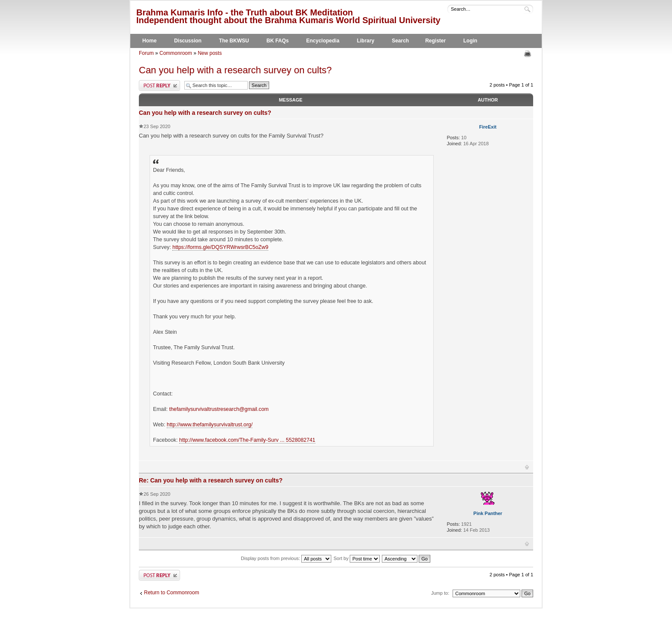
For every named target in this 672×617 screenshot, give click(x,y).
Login (470, 41)
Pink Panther (488, 513)
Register (435, 41)
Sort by (357, 558)
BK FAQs (278, 41)
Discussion (188, 41)
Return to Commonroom (172, 593)
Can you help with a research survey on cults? (235, 70)
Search (400, 41)
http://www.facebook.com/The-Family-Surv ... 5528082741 (247, 440)
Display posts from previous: (286, 558)
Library (366, 41)
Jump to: (440, 593)
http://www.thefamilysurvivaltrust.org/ (210, 425)
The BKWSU (234, 41)
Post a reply (159, 85)
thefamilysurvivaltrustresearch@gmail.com (219, 409)
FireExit (488, 127)
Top (527, 467)
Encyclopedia (323, 41)
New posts (210, 53)
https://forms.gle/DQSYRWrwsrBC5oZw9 (220, 247)
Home (149, 41)
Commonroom (176, 53)
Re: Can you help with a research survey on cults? (211, 480)
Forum (146, 53)
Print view (529, 54)
